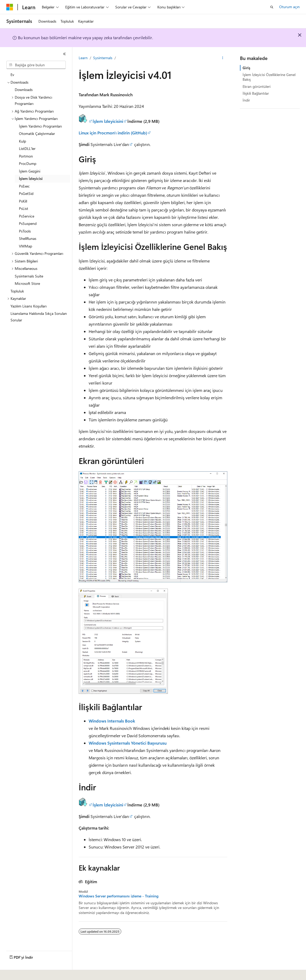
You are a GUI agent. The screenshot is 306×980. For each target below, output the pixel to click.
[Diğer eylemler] (223, 58)
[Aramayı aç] (272, 7)
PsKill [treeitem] (23, 201)
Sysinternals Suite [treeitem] (29, 276)
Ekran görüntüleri (257, 86)
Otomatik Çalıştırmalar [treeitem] (37, 133)
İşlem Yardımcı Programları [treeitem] (40, 126)
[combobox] (36, 65)
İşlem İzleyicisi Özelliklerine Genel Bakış (269, 77)
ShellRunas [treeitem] (28, 238)
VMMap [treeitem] (26, 246)
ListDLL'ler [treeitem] (27, 148)
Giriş (246, 68)
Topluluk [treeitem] (17, 291)
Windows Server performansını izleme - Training (119, 896)
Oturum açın (289, 7)
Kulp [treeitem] (22, 141)
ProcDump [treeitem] (28, 163)
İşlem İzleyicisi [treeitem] (31, 178)
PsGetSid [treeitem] (26, 193)
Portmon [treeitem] (26, 156)
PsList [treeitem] (24, 208)
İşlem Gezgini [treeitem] (30, 171)
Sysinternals (103, 58)
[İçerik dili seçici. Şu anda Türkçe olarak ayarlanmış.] (17, 972)
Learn (83, 58)
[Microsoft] (10, 7)
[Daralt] (64, 54)
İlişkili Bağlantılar (256, 93)
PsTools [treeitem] (25, 231)
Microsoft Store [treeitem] (27, 283)
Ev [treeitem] (12, 75)
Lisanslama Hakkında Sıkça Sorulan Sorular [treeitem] (39, 317)
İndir (246, 100)
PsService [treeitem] (27, 216)
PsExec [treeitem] (24, 186)
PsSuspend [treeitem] (28, 223)
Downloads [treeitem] (24, 90)
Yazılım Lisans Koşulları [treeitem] (29, 306)
